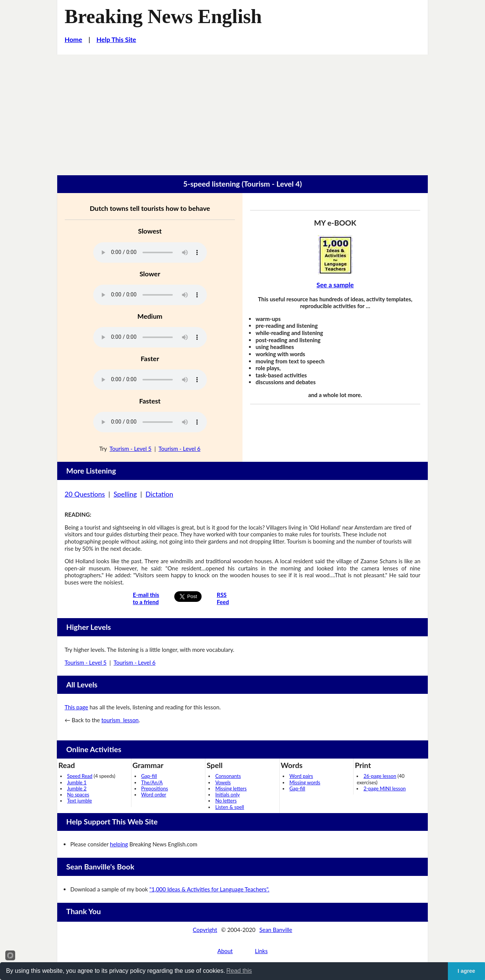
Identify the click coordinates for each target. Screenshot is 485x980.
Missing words (305, 782)
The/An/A (152, 782)
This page (77, 707)
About (225, 951)
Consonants (228, 776)
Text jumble (80, 801)
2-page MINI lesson (384, 788)
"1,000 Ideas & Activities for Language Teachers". (209, 889)
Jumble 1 (77, 782)
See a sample (335, 285)
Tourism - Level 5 (131, 449)
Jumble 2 (77, 788)
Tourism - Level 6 (179, 449)
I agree (466, 971)
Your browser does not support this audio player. (150, 252)
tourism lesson (120, 720)
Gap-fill (149, 776)
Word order (154, 795)
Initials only (228, 795)
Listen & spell (230, 807)
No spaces (78, 795)
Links (261, 951)
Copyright (205, 930)
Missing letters (231, 788)
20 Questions (85, 494)
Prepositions (155, 788)
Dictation (159, 494)
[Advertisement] (242, 111)
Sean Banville (276, 930)
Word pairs (301, 776)
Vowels (223, 782)
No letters (226, 801)
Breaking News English (163, 16)
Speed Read (80, 776)
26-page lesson (380, 776)
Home (74, 40)
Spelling (125, 494)
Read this (239, 971)
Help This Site (117, 40)
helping (119, 844)
